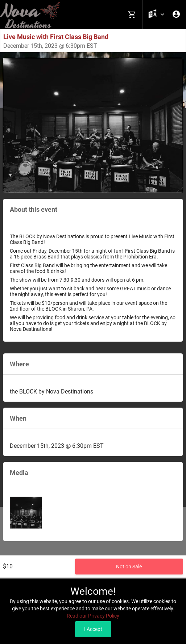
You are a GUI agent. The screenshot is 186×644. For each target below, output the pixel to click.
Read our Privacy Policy (93, 616)
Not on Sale (129, 567)
